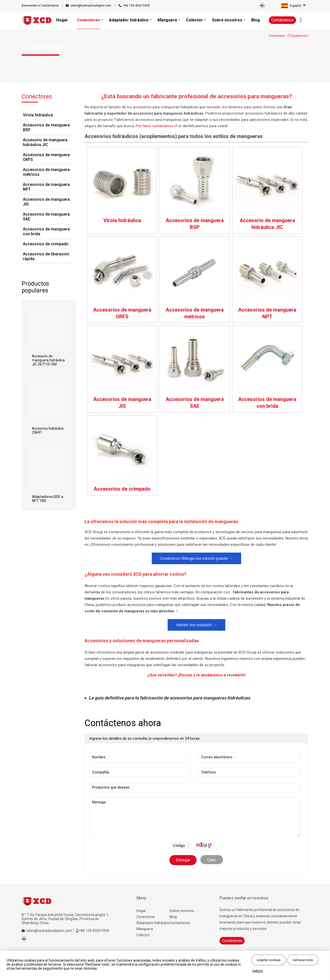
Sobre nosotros (182, 911)
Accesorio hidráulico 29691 (48, 430)
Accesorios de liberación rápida (46, 256)
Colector (143, 935)
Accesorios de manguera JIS (46, 202)
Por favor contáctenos (155, 126)
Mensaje (195, 817)
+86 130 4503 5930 (136, 6)
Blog (173, 917)
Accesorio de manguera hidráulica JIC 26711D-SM (48, 360)
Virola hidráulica (38, 115)
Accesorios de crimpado (46, 244)
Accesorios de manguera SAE (46, 217)
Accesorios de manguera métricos (46, 172)
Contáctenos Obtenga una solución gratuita (196, 558)
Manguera (145, 929)
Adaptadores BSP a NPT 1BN (48, 499)
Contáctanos (40, 6)
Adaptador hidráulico (153, 923)
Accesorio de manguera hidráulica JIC (45, 142)
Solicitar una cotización (196, 625)
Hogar (141, 911)
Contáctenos (282, 20)
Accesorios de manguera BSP (46, 127)
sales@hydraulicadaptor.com (91, 6)
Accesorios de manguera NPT (46, 187)
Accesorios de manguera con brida (46, 231)
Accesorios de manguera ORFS (46, 157)
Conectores (146, 917)
